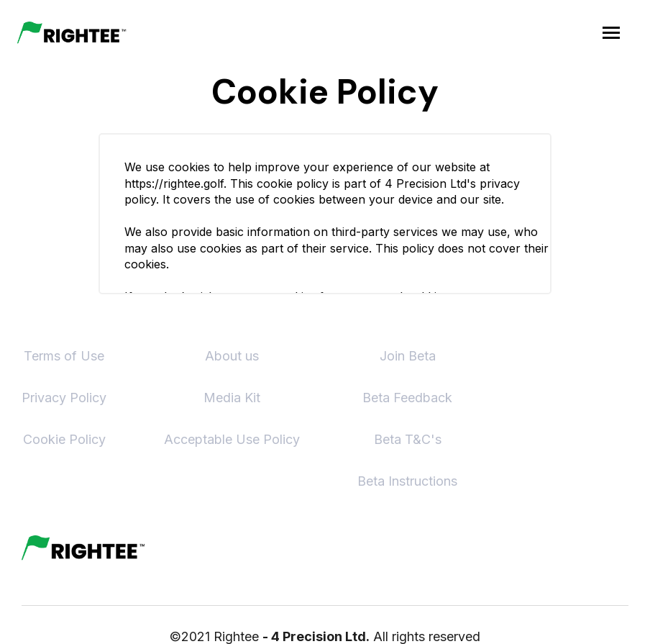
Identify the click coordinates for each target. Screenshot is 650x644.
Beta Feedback (407, 398)
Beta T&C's (408, 439)
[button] (611, 33)
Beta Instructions (407, 481)
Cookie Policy (64, 439)
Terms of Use (64, 356)
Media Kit (232, 398)
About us (232, 356)
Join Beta (408, 356)
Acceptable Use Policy (232, 439)
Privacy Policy (64, 398)
